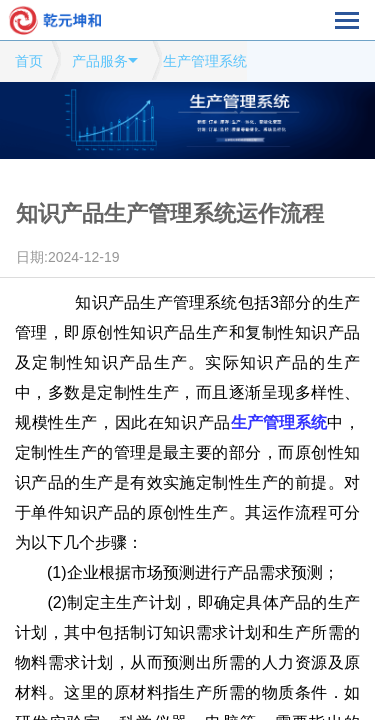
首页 (29, 61)
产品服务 (100, 61)
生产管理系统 (205, 61)
